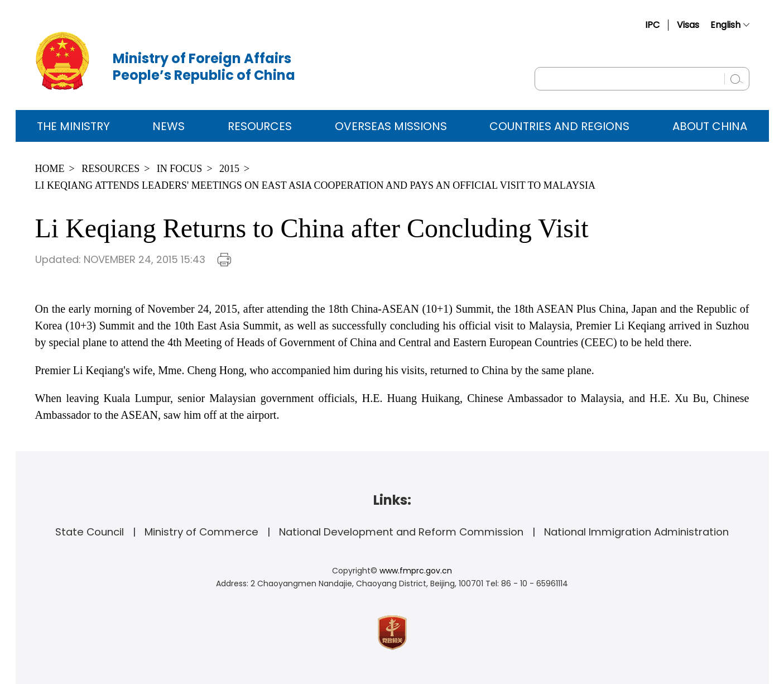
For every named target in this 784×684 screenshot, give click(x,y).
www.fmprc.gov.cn (416, 571)
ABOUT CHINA (710, 126)
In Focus (180, 169)
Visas (688, 25)
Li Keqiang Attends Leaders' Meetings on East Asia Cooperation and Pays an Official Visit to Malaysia (316, 185)
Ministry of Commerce (201, 532)
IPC (652, 25)
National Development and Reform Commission (401, 532)
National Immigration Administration (636, 532)
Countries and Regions (559, 126)
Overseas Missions (391, 126)
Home (50, 169)
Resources (260, 126)
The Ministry (73, 126)
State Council (90, 532)
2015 (229, 169)
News (169, 126)
